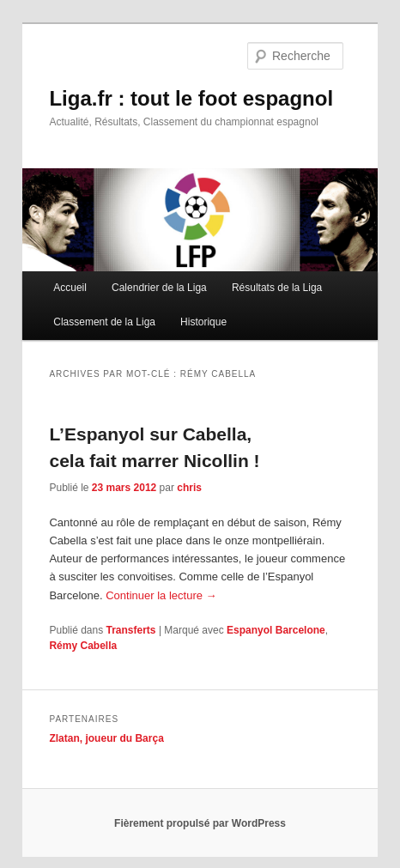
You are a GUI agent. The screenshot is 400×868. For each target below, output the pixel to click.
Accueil (70, 288)
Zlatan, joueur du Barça (106, 738)
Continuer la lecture (161, 595)
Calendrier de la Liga (159, 288)
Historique (203, 322)
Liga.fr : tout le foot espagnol (191, 98)
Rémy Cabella (83, 646)
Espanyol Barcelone (276, 630)
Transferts (131, 630)
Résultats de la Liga (277, 288)
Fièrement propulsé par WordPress (200, 823)
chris (189, 488)
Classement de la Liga (104, 322)
